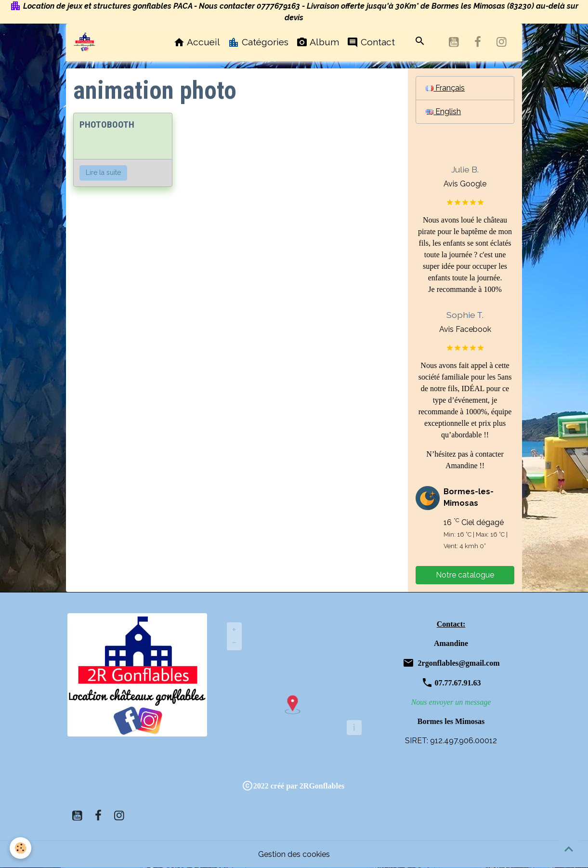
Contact (371, 42)
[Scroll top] (569, 849)
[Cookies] (20, 848)
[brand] (86, 42)
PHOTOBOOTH (107, 125)
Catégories (258, 42)
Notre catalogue (465, 575)
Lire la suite (103, 172)
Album (318, 42)
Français (445, 88)
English (443, 112)
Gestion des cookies (294, 854)
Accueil (197, 42)
